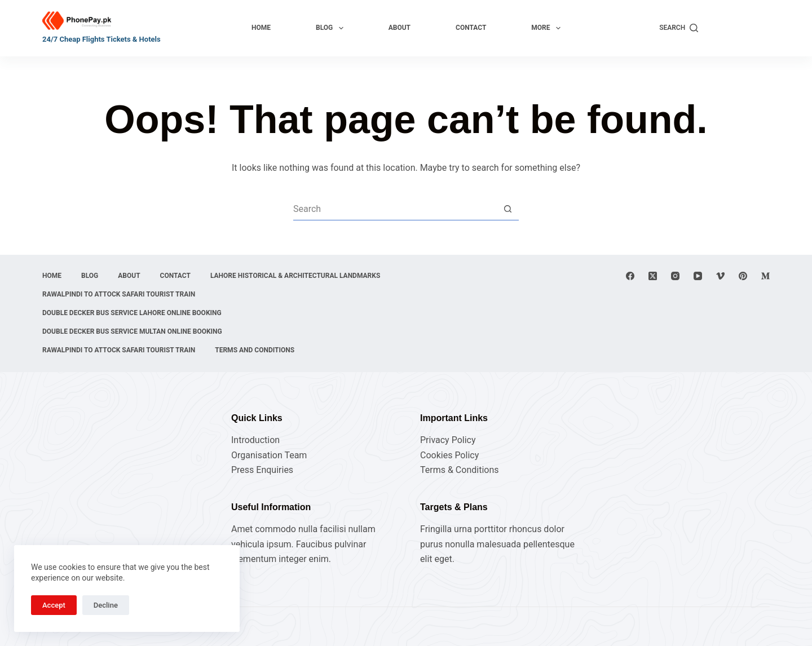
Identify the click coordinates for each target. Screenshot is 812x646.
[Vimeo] (720, 276)
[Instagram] (675, 276)
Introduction (255, 440)
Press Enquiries (262, 470)
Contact (471, 28)
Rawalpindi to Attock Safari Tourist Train (119, 294)
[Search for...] (395, 209)
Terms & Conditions (460, 470)
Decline (106, 605)
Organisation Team (269, 455)
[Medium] (765, 276)
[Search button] (507, 209)
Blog (332, 28)
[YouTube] (698, 276)
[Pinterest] (743, 276)
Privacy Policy (448, 440)
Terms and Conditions (255, 350)
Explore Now (740, 28)
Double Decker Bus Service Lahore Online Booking (132, 313)
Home (261, 28)
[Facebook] (630, 276)
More (548, 28)
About (400, 28)
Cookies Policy (449, 455)
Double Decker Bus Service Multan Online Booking (132, 331)
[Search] (679, 28)
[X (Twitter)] (653, 276)
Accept (54, 605)
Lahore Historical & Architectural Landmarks (295, 276)
